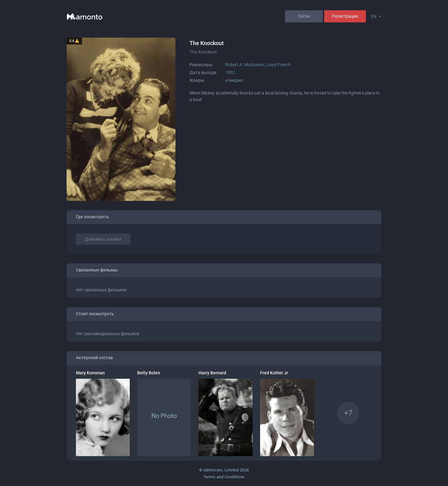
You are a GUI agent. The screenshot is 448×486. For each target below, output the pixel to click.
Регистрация (345, 16)
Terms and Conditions (224, 477)
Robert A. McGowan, (246, 65)
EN (374, 16)
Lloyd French (278, 65)
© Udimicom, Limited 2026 (224, 470)
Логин (304, 16)
